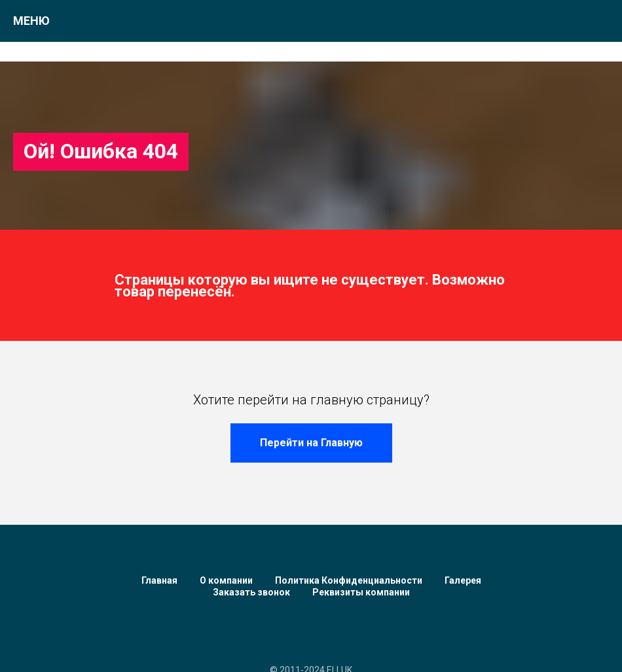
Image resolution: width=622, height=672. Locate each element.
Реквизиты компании (361, 592)
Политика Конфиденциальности (349, 580)
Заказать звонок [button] (251, 592)
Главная (159, 580)
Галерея (463, 580)
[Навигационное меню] (600, 21)
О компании (226, 580)
